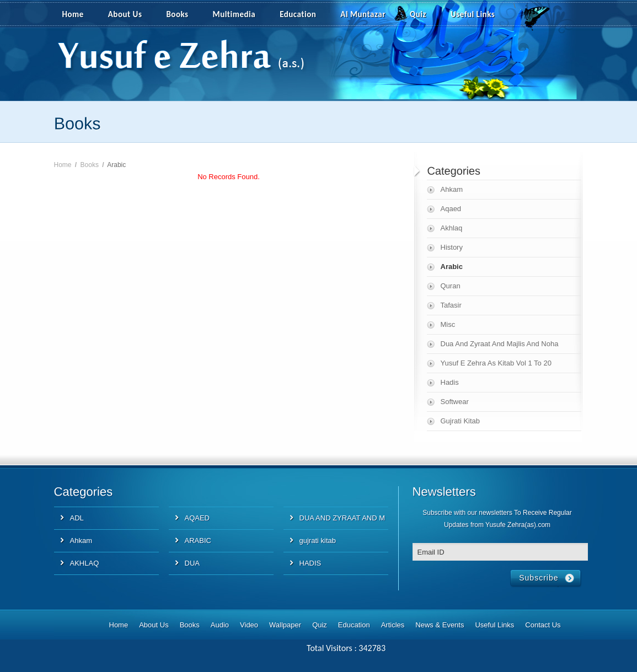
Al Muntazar (363, 14)
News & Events (440, 625)
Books (177, 14)
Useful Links (473, 14)
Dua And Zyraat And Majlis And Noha (500, 344)
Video (249, 625)
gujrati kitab (318, 541)
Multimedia (240, 15)
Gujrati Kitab (461, 421)
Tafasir (451, 305)
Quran (451, 286)
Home (73, 14)
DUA (192, 563)
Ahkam (452, 189)
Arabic (452, 267)
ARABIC (198, 541)
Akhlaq (452, 228)
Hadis (450, 382)
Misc (448, 324)
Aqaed (451, 209)
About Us (125, 14)
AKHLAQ (85, 563)
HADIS (311, 563)
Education (298, 14)
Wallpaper (285, 625)
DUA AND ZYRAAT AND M (342, 518)
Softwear (455, 402)
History (452, 247)
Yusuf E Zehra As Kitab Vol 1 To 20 (496, 363)
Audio (220, 625)
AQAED (197, 518)
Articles (393, 625)
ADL (77, 518)
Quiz (418, 14)
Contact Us (543, 625)
